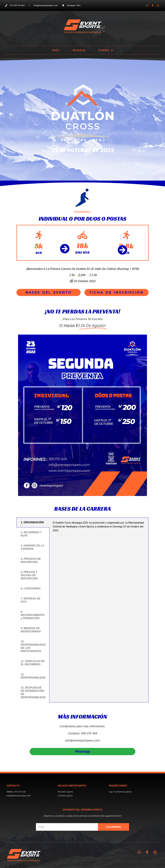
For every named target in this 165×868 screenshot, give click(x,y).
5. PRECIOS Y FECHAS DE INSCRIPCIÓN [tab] (29, 575)
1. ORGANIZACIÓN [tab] (32, 522)
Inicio (56, 50)
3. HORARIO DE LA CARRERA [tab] (32, 547)
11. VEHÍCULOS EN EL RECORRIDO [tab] (32, 663)
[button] (48, 293)
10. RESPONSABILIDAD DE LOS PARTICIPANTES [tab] (33, 646)
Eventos (106, 50)
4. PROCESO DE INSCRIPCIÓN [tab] (31, 560)
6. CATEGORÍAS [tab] (31, 589)
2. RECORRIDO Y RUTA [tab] (31, 534)
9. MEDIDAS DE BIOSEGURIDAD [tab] (31, 630)
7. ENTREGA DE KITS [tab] (30, 600)
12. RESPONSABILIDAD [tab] (33, 676)
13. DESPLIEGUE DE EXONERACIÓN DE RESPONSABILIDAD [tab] (33, 692)
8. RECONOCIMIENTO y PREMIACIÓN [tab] (33, 615)
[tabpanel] (99, 528)
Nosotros (79, 50)
